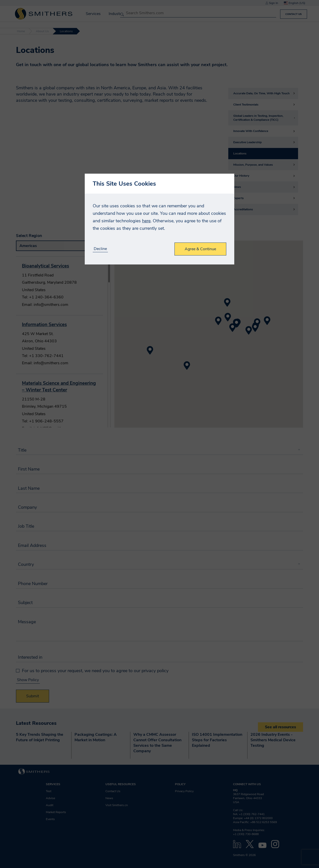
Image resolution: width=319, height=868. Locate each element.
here (146, 221)
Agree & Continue (200, 249)
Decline (100, 249)
